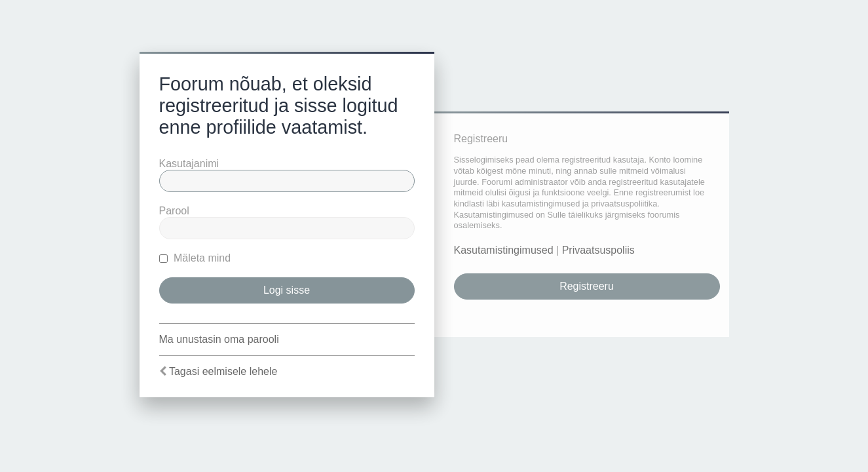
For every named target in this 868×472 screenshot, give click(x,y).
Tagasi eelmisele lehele (223, 371)
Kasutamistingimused (504, 250)
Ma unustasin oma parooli (219, 339)
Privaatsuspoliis (598, 250)
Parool (174, 211)
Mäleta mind (195, 258)
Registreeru (587, 286)
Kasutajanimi (189, 164)
